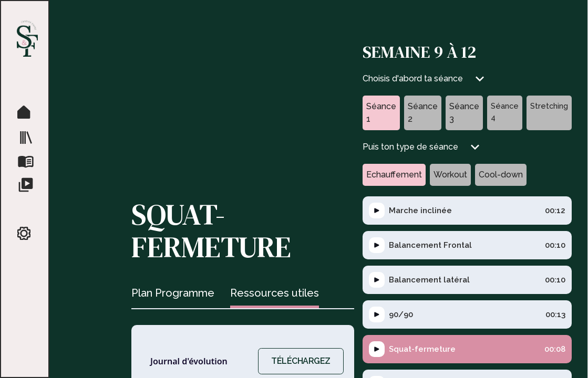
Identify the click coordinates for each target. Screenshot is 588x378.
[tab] (173, 294)
